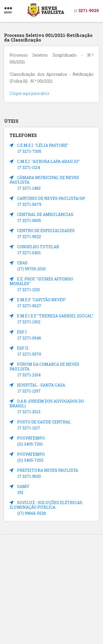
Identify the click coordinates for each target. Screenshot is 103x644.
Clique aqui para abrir (30, 93)
